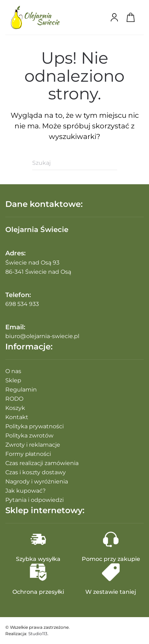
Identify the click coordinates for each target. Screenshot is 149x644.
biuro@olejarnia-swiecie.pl (42, 336)
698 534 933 (22, 304)
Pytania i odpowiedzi (35, 500)
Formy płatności (28, 454)
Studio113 (38, 634)
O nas (13, 371)
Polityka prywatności (35, 426)
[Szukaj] (75, 163)
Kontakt (17, 417)
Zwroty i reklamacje (33, 445)
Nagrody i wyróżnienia (37, 481)
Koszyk (15, 408)
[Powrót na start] (35, 17)
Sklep (13, 380)
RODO (14, 399)
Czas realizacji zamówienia (42, 463)
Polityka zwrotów (29, 436)
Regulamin (21, 390)
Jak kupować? (25, 491)
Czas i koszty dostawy (36, 472)
